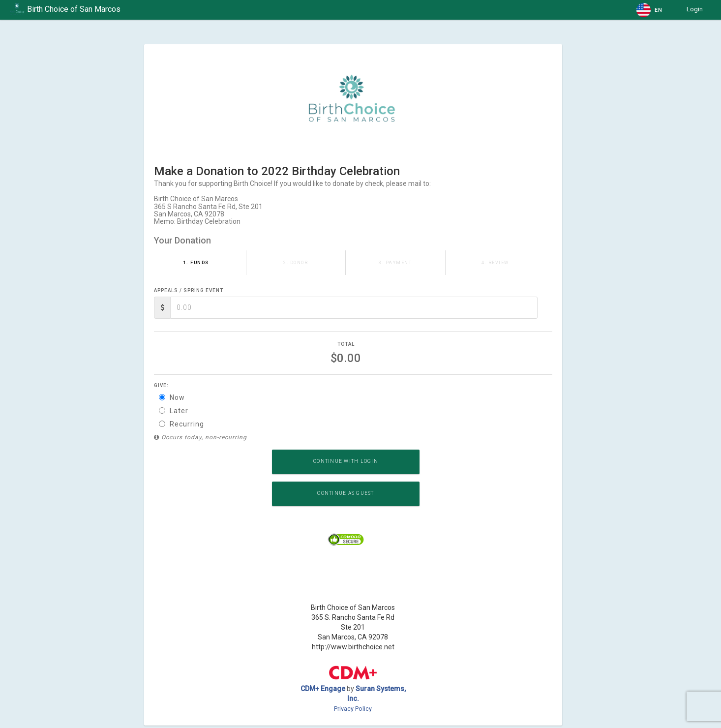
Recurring (181, 424)
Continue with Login (346, 461)
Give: (161, 385)
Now (172, 397)
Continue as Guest (345, 493)
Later (174, 411)
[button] (650, 10)
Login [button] (695, 9)
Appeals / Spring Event (189, 290)
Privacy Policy (353, 709)
